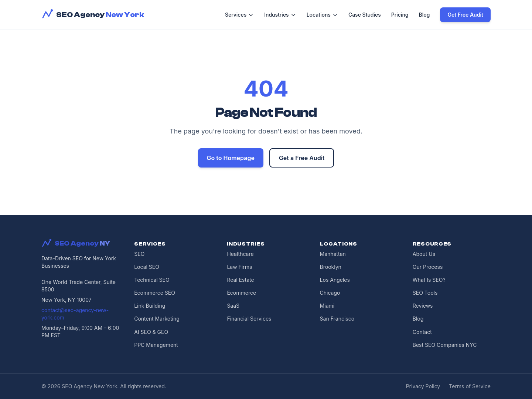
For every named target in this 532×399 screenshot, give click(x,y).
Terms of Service (470, 386)
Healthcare (240, 254)
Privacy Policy (423, 386)
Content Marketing (157, 319)
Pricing (400, 15)
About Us (424, 254)
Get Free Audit (465, 15)
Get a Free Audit (302, 158)
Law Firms (239, 267)
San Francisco (337, 319)
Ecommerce (241, 293)
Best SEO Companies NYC (445, 345)
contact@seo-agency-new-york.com (75, 314)
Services (239, 15)
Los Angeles (335, 280)
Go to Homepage (231, 158)
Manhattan (333, 254)
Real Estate (240, 280)
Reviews (423, 306)
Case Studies (365, 15)
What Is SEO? (429, 280)
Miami (327, 306)
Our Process (428, 267)
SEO (139, 254)
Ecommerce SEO (155, 293)
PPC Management (156, 345)
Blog (424, 15)
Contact (422, 332)
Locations (322, 15)
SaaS (233, 306)
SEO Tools (425, 293)
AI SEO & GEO (151, 332)
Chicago (330, 293)
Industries (280, 15)
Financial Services (249, 319)
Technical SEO (152, 280)
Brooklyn (331, 267)
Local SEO (147, 267)
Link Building (150, 306)
